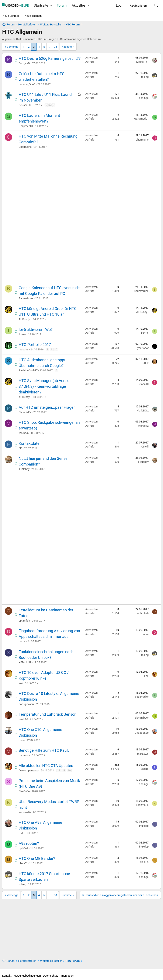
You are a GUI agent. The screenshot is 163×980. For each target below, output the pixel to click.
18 (64, 770)
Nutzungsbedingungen (27, 976)
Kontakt (7, 976)
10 (56, 349)
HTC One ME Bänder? (37, 858)
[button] (51, 6)
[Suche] (156, 6)
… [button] (49, 47)
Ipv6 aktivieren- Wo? (36, 330)
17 (59, 770)
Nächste (67, 47)
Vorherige (13, 47)
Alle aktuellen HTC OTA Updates (46, 766)
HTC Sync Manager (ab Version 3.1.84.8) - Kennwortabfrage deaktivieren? (45, 386)
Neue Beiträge (11, 16)
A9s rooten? (29, 843)
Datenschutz (51, 976)
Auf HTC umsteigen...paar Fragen (47, 407)
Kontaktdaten (30, 443)
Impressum (67, 976)
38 (55, 47)
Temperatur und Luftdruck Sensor (47, 714)
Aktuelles (79, 5)
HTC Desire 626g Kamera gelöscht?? (50, 58)
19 (69, 770)
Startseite (41, 5)
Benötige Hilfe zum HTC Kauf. (44, 750)
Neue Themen (33, 16)
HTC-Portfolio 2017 (35, 345)
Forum (62, 5)
